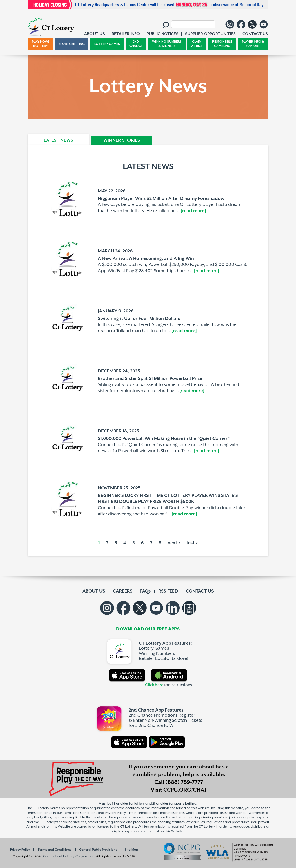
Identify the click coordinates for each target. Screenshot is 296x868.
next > (174, 543)
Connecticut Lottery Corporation (69, 857)
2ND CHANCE (136, 44)
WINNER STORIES (122, 140)
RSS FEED (168, 591)
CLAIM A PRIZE (197, 44)
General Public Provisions (98, 850)
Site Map (132, 850)
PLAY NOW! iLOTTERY (40, 44)
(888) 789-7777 (184, 782)
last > (192, 543)
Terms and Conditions (54, 850)
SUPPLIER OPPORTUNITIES (210, 34)
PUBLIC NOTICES (162, 34)
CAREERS (123, 591)
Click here (154, 685)
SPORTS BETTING (72, 44)
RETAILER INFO (126, 34)
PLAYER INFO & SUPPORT (253, 44)
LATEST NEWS (58, 140)
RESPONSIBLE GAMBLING (222, 44)
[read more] (193, 211)
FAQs (145, 591)
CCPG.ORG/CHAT (185, 790)
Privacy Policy (20, 850)
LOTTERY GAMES (107, 44)
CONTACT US (200, 591)
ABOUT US (94, 591)
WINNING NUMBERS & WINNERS (167, 44)
